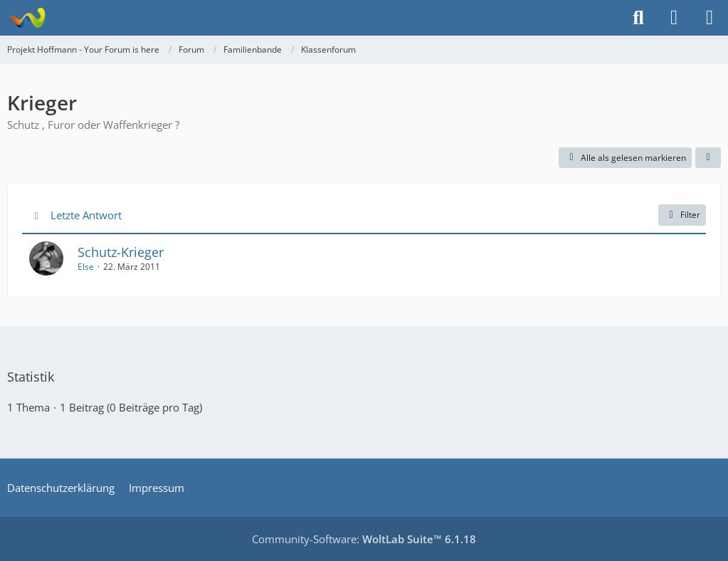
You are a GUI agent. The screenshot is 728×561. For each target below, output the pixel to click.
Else (86, 267)
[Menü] (709, 18)
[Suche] (638, 18)
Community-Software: (364, 539)
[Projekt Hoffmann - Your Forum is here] (27, 18)
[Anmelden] (674, 18)
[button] (708, 158)
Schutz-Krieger (121, 252)
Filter (682, 215)
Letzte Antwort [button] (86, 215)
